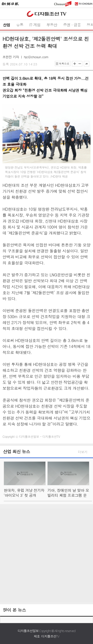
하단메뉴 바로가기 (0, 0)
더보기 (83, 452)
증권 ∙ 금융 (72, 25)
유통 (20, 25)
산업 (7, 25)
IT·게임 (35, 25)
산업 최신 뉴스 (16, 452)
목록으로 (64, 64)
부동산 (52, 25)
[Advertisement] (46, 555)
